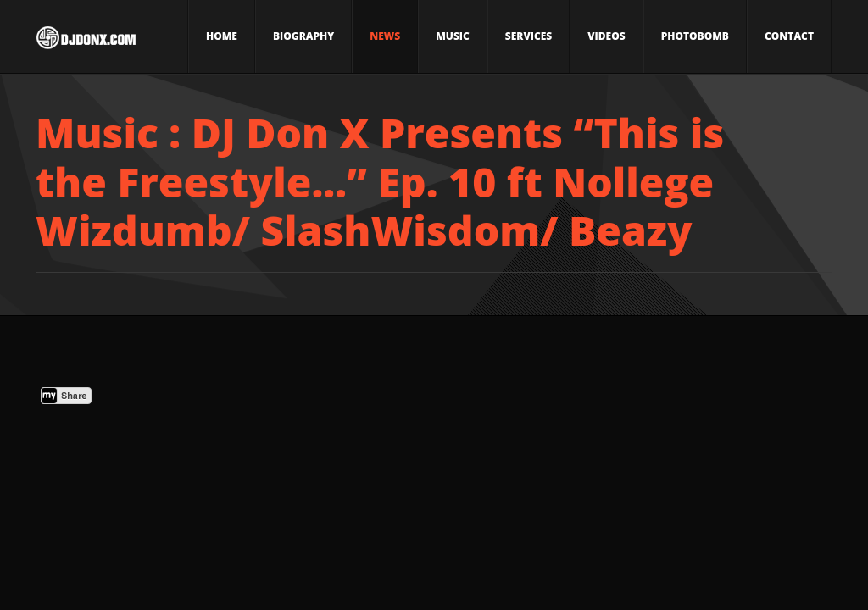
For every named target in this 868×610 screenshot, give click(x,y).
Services (529, 36)
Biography (303, 36)
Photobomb (695, 36)
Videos (606, 36)
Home (222, 36)
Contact (789, 36)
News (385, 36)
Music (453, 36)
